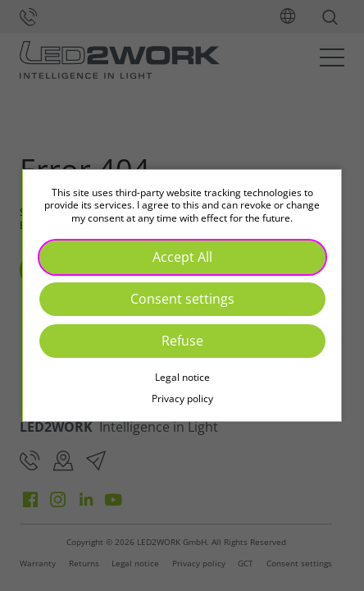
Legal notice (182, 377)
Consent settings (182, 299)
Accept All (182, 257)
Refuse (182, 341)
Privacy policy (182, 399)
